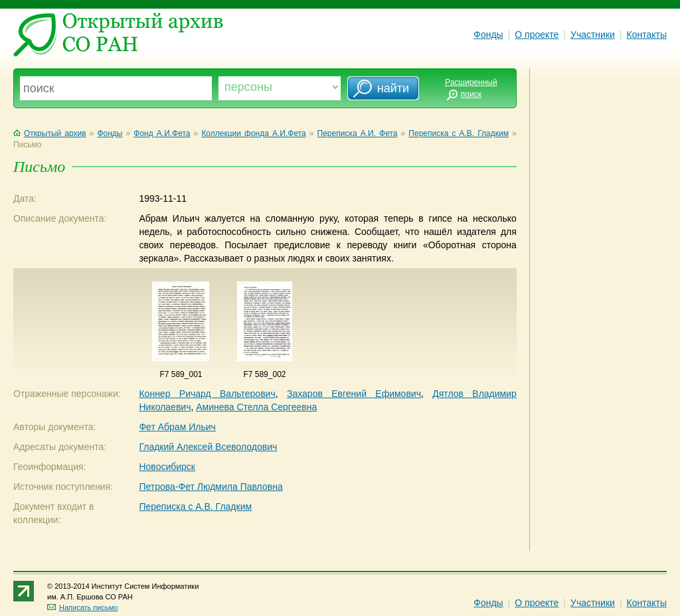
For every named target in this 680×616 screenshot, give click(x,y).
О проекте (537, 35)
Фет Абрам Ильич (177, 427)
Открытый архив (50, 133)
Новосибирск (167, 467)
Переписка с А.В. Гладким (459, 133)
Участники (593, 35)
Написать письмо (82, 607)
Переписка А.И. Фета (358, 133)
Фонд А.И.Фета (162, 133)
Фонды (488, 35)
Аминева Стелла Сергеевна (256, 407)
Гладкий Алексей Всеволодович (208, 447)
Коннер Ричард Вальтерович (207, 394)
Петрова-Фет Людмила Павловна (211, 487)
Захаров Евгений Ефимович (354, 394)
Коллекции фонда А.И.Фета (253, 133)
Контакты (647, 35)
